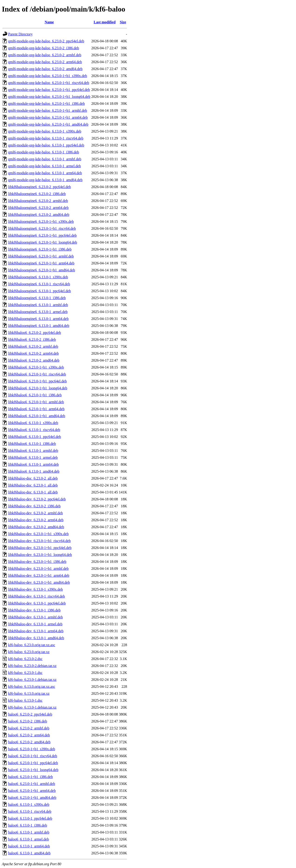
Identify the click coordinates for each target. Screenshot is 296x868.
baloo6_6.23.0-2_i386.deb (28, 721)
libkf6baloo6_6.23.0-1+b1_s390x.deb (36, 367)
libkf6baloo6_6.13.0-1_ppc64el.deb (35, 437)
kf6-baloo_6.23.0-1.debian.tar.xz (32, 680)
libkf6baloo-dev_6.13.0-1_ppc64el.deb (37, 603)
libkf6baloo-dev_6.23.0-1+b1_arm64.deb (39, 575)
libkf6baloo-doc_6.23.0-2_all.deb (33, 478)
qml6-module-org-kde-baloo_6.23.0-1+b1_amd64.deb (48, 124)
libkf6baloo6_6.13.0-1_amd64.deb (34, 471)
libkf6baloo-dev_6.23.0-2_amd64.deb (36, 527)
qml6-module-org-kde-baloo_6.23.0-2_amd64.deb (45, 69)
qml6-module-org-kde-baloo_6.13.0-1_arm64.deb (45, 173)
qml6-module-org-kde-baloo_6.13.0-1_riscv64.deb (46, 138)
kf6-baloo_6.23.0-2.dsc (25, 659)
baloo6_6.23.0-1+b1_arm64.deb (32, 791)
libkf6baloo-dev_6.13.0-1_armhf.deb (35, 617)
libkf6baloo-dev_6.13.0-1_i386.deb (34, 610)
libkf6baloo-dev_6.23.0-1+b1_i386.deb (37, 562)
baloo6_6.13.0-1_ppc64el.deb (30, 818)
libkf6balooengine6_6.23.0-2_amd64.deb (39, 215)
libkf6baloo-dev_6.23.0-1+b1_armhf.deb (38, 569)
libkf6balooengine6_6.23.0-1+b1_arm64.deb (41, 263)
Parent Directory (20, 34)
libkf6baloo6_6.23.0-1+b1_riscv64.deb (37, 374)
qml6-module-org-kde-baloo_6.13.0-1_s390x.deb (45, 131)
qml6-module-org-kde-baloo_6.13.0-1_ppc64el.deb (46, 145)
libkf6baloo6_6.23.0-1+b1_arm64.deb (36, 409)
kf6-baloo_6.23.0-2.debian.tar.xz (32, 666)
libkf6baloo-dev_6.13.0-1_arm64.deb (36, 631)
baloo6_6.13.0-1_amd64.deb (29, 853)
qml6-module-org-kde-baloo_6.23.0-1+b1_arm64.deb (48, 117)
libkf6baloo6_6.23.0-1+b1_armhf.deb (36, 402)
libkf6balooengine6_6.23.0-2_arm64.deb (38, 208)
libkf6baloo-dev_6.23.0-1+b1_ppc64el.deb (40, 548)
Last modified (105, 22)
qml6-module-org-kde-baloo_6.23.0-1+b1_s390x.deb (48, 76)
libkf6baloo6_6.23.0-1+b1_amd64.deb (37, 416)
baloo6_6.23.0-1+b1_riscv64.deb (33, 756)
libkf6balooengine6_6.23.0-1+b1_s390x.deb (41, 222)
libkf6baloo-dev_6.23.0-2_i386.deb (34, 506)
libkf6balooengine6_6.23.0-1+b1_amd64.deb (42, 270)
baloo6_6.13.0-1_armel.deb (28, 839)
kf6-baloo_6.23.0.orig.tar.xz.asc (32, 645)
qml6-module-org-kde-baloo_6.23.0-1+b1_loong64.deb (49, 97)
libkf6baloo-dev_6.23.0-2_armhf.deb (35, 513)
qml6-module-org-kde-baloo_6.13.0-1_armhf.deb (45, 159)
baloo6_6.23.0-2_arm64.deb (29, 735)
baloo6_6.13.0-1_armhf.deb (29, 832)
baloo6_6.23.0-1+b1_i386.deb (30, 777)
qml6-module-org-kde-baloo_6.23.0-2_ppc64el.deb (46, 41)
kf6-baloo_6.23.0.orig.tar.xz (29, 652)
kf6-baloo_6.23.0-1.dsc (25, 673)
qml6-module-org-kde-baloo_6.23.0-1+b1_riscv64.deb (49, 83)
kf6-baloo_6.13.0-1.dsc (25, 700)
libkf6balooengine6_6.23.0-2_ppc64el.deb (40, 187)
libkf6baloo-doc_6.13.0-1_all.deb (33, 492)
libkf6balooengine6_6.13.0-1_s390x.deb (38, 277)
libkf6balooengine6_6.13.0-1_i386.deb (37, 298)
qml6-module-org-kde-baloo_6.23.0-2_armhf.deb (45, 55)
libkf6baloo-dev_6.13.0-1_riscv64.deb (37, 596)
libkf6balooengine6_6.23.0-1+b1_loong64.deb (43, 242)
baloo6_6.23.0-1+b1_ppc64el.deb (33, 763)
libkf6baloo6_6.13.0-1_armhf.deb (33, 451)
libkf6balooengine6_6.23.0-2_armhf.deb (38, 201)
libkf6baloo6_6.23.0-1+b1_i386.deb (35, 395)
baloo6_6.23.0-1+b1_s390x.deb (32, 749)
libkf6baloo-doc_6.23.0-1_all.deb (33, 485)
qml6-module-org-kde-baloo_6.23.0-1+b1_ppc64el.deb (49, 90)
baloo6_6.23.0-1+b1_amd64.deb (32, 798)
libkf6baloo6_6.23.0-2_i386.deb (32, 339)
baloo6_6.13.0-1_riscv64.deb (30, 811)
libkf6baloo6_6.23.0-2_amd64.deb (34, 360)
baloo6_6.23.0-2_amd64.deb (29, 742)
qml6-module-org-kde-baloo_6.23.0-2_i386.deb (44, 48)
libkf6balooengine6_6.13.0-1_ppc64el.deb (40, 291)
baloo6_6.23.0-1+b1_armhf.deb (32, 784)
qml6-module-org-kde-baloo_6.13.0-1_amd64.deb (45, 180)
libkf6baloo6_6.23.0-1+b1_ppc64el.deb (37, 381)
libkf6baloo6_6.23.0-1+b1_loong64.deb (38, 388)
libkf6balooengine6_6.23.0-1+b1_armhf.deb (41, 256)
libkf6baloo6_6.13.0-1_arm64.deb (33, 464)
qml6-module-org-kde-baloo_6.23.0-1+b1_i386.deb (46, 104)
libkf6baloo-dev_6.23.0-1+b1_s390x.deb (38, 534)
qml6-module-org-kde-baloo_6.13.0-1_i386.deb (44, 152)
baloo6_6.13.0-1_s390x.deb (29, 804)
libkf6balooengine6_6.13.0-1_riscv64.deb (39, 284)
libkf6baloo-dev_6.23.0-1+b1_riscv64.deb (39, 541)
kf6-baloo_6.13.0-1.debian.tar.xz (32, 707)
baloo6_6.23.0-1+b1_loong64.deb (33, 770)
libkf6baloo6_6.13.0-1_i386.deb (32, 444)
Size (123, 22)
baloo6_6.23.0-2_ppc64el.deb (30, 714)
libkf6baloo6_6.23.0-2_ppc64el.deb (35, 333)
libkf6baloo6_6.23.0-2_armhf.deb (33, 346)
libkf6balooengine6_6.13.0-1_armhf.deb (38, 305)
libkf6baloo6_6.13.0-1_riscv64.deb (34, 430)
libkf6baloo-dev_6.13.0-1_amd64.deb (36, 638)
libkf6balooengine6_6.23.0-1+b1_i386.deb (40, 249)
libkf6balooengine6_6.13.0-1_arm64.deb (38, 319)
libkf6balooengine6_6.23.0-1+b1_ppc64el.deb (42, 235)
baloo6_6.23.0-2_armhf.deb (29, 728)
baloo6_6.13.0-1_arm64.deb (29, 846)
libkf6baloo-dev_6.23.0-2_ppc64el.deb (37, 499)
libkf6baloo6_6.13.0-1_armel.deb (33, 457)
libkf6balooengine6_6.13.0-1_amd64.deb (39, 326)
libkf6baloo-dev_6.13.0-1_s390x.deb (35, 589)
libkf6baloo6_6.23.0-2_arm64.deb (33, 353)
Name (49, 22)
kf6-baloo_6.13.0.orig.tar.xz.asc (32, 687)
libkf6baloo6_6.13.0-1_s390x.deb (33, 423)
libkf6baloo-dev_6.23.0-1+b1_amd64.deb (39, 582)
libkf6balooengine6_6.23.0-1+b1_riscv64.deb (42, 228)
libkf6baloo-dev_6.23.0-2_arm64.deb (36, 520)
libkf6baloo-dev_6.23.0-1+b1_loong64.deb (40, 555)
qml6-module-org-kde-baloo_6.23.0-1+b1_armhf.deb (48, 110)
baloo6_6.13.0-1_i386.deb (28, 825)
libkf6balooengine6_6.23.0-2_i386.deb (37, 194)
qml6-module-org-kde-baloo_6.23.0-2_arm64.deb (45, 62)
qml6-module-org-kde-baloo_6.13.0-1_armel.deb (45, 166)
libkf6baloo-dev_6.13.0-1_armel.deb (35, 624)
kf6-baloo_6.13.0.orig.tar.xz (29, 693)
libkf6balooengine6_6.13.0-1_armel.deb (38, 312)
